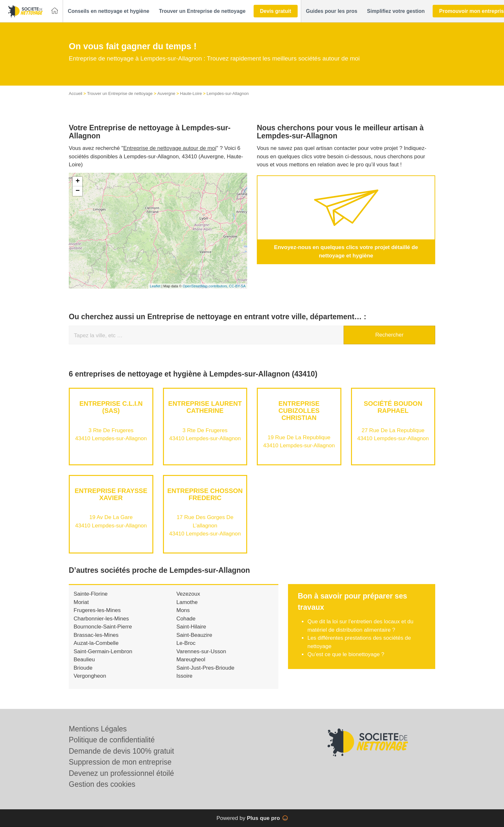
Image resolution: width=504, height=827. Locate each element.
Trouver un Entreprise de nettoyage (120, 93)
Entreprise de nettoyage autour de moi (170, 148)
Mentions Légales (98, 729)
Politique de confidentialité (112, 740)
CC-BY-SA (237, 286)
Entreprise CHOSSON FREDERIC (205, 494)
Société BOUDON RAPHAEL (393, 407)
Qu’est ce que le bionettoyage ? (346, 654)
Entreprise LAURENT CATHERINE (205, 407)
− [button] (78, 191)
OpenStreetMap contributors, (206, 286)
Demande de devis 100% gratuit (121, 751)
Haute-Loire (191, 93)
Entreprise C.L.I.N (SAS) (111, 407)
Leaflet (155, 286)
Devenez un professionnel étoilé (121, 773)
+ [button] (78, 181)
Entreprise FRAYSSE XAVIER (111, 494)
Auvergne (166, 93)
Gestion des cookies (102, 784)
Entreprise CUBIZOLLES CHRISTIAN (299, 411)
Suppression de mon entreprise (120, 762)
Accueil (76, 93)
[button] (108, 11)
